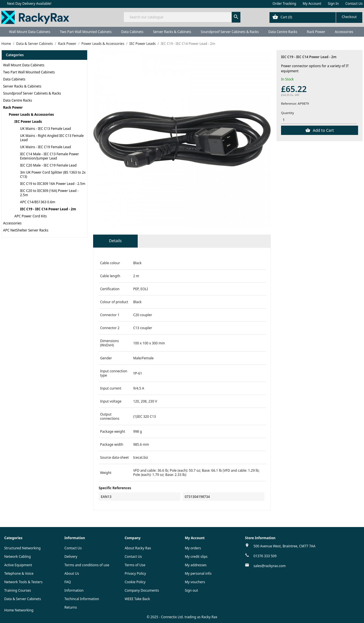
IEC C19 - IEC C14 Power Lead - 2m (48, 209)
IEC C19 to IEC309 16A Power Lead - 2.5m (53, 184)
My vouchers (195, 582)
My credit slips (196, 557)
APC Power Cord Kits (31, 216)
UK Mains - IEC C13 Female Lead (45, 129)
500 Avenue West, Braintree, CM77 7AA (284, 546)
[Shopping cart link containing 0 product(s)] (316, 18)
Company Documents (142, 590)
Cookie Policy (135, 582)
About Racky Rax (138, 548)
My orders (193, 548)
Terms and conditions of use (87, 565)
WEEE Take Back (137, 599)
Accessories (344, 32)
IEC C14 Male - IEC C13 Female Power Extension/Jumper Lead (50, 156)
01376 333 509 (265, 556)
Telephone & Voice (19, 573)
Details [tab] (115, 241)
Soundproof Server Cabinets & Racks (230, 32)
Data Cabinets (132, 32)
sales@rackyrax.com (269, 566)
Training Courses (18, 590)
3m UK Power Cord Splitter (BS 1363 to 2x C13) (53, 174)
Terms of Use (135, 565)
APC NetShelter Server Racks (26, 230)
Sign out (191, 590)
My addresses (196, 565)
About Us (72, 573)
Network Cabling (17, 557)
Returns (71, 607)
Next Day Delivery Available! (29, 4)
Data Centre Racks (283, 32)
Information (74, 590)
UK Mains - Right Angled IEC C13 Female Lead (52, 138)
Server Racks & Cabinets (172, 32)
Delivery (71, 557)
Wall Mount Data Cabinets (30, 32)
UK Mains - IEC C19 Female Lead (45, 147)
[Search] (182, 17)
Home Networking (19, 610)
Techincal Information (82, 599)
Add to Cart (323, 130)
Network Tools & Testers (23, 582)
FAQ (68, 582)
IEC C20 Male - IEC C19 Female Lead (48, 165)
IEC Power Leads (28, 122)
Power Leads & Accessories (31, 114)
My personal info (198, 573)
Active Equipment (18, 565)
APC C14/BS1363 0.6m (38, 202)
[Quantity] (319, 120)
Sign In (333, 4)
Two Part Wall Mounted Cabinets (86, 32)
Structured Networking (22, 548)
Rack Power (316, 32)
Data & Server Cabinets (23, 599)
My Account (312, 4)
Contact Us (354, 4)
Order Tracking (284, 4)
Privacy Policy (135, 573)
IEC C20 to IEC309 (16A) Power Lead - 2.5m (49, 193)
